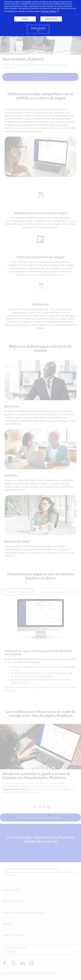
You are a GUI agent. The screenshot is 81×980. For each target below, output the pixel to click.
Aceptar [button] (25, 19)
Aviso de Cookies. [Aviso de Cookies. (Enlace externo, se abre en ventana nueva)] (49, 11)
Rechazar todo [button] (51, 19)
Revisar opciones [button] (38, 28)
